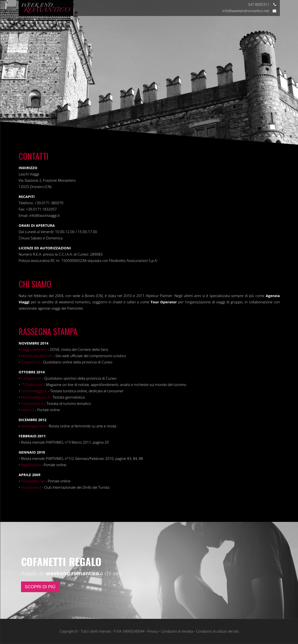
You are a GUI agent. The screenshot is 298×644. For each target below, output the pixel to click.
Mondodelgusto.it (35, 397)
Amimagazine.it (33, 426)
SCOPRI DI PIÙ (40, 587)
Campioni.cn (31, 378)
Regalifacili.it (31, 465)
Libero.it (28, 410)
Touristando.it (32, 403)
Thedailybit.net (33, 481)
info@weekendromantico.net (249, 11)
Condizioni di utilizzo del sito (217, 631)
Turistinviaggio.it (34, 391)
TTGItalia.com (32, 385)
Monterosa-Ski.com (37, 356)
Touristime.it (31, 487)
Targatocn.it (31, 362)
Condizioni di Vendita (177, 631)
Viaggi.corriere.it (34, 349)
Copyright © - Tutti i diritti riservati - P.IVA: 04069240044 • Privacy (109, 631)
